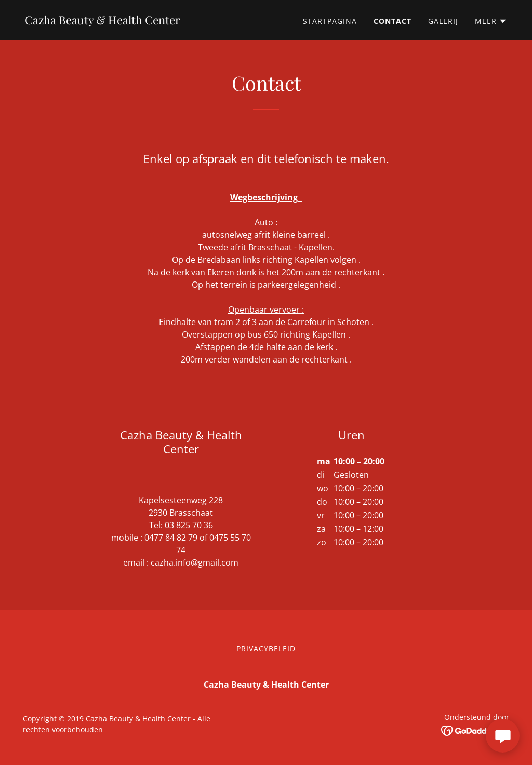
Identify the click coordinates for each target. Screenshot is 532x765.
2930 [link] (158, 513)
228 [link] (216, 500)
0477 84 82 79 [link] (171, 538)
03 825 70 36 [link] (189, 525)
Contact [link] (393, 21)
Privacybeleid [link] (266, 648)
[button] (491, 21)
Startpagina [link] (330, 21)
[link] (103, 21)
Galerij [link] (443, 21)
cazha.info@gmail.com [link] (195, 562)
